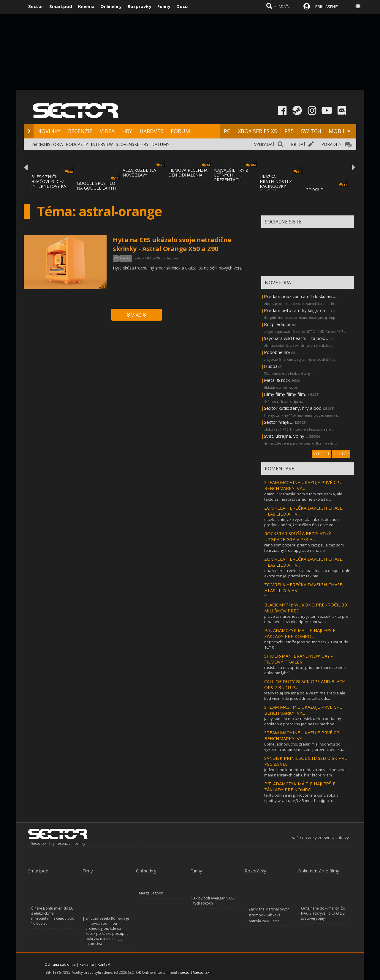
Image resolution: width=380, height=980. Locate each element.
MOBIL (337, 131)
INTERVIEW (102, 144)
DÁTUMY (160, 144)
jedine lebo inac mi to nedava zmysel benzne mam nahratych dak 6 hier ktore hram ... (305, 772)
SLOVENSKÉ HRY (132, 144)
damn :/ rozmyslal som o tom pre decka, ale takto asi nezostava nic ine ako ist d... (303, 497)
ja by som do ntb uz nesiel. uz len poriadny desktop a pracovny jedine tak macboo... (303, 721)
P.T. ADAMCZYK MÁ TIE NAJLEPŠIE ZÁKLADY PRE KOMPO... (300, 633)
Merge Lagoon (151, 893)
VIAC (136, 315)
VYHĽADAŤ (265, 144)
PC (227, 131)
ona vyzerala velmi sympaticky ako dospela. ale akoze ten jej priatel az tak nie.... (307, 573)
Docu (182, 6)
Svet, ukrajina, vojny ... (286, 436)
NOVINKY (49, 131)
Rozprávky (140, 6)
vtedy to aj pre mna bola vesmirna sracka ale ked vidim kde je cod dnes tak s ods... (305, 696)
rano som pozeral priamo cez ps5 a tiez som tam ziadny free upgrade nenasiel (304, 548)
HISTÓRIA (53, 144)
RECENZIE (80, 131)
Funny (164, 6)
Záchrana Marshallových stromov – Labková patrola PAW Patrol (269, 915)
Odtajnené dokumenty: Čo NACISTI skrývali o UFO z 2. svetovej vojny (323, 913)
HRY (127, 131)
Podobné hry (277, 352)
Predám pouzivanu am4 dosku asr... (300, 296)
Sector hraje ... (278, 422)
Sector (36, 6)
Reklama (87, 964)
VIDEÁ (107, 131)
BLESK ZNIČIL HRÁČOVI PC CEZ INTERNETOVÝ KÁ (49, 181)
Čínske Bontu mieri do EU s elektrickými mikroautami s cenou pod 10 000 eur (53, 916)
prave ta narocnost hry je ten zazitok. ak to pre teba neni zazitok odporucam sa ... (306, 619)
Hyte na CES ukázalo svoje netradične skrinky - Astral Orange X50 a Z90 (172, 244)
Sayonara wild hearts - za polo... (296, 338)
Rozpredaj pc (278, 324)
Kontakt (104, 964)
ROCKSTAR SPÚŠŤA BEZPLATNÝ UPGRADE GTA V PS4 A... (298, 536)
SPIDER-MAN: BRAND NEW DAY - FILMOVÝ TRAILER (299, 659)
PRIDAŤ (298, 144)
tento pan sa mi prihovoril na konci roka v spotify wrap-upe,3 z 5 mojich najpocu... (301, 798)
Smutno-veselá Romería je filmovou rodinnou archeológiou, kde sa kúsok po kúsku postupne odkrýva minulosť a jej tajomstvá (107, 931)
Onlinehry (111, 6)
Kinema (86, 6)
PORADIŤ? (331, 144)
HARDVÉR (151, 131)
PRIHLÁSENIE (327, 7)
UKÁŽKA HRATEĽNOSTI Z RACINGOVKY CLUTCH (276, 184)
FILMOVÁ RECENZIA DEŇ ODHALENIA (188, 172)
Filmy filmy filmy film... (286, 394)
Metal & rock (277, 380)
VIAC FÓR (341, 454)
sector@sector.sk (195, 972)
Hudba (271, 366)
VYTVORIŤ (321, 454)
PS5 (289, 131)
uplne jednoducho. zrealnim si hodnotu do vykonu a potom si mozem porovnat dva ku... (304, 747)
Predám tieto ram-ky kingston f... (297, 310)
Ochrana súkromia (60, 964)
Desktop (126, 258)
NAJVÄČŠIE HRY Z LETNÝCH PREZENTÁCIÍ (231, 175)
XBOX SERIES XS (257, 131)
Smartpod (61, 6)
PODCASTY (77, 144)
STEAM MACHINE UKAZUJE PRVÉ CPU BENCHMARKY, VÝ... (303, 485)
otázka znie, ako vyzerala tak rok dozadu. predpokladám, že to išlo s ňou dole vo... (302, 522)
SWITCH (311, 131)
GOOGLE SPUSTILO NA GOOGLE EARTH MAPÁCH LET (96, 188)
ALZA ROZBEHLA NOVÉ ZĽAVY (139, 172)
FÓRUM (180, 131)
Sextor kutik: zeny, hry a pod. (293, 408)
